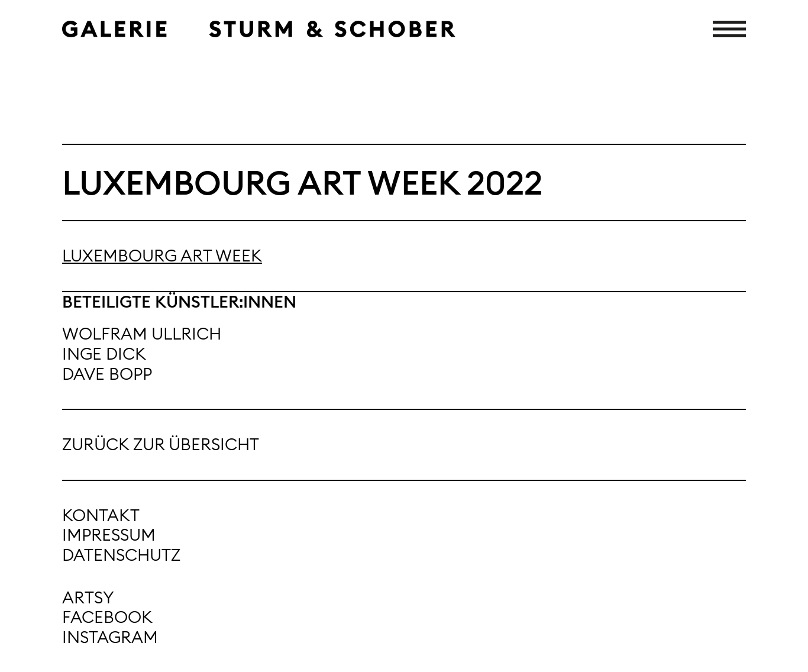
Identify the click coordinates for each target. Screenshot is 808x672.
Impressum (109, 535)
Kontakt (101, 515)
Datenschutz (121, 555)
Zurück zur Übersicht (161, 444)
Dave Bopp (107, 374)
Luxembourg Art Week (162, 256)
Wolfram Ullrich (142, 334)
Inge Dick (104, 354)
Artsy (88, 597)
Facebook (107, 617)
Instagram (110, 637)
